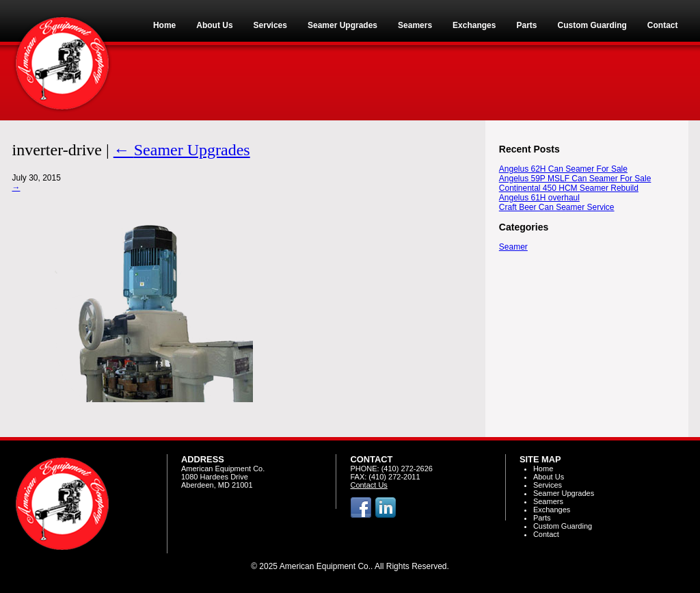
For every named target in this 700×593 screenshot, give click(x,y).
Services (548, 485)
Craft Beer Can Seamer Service (557, 207)
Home (543, 469)
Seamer (513, 247)
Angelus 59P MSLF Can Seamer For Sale (575, 179)
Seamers (548, 501)
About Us (549, 477)
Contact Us (368, 485)
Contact (546, 534)
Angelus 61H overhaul (539, 198)
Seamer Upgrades (182, 150)
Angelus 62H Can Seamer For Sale (563, 169)
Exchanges (552, 510)
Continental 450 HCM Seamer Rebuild (569, 188)
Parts (542, 518)
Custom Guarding (563, 526)
